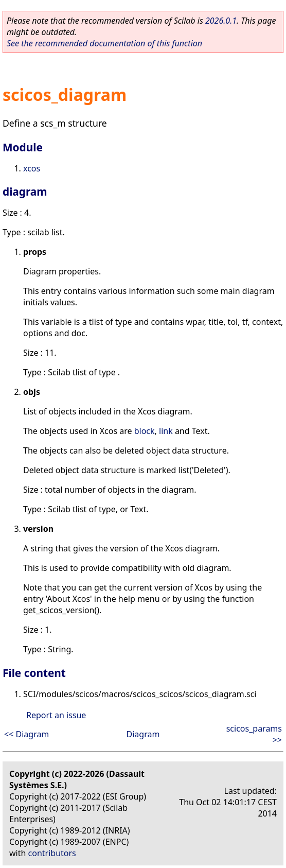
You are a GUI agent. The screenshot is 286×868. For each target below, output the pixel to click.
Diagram (143, 734)
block (145, 431)
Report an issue (56, 715)
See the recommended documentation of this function (104, 43)
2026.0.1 (221, 21)
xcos (32, 168)
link (166, 431)
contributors (52, 853)
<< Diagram (26, 734)
